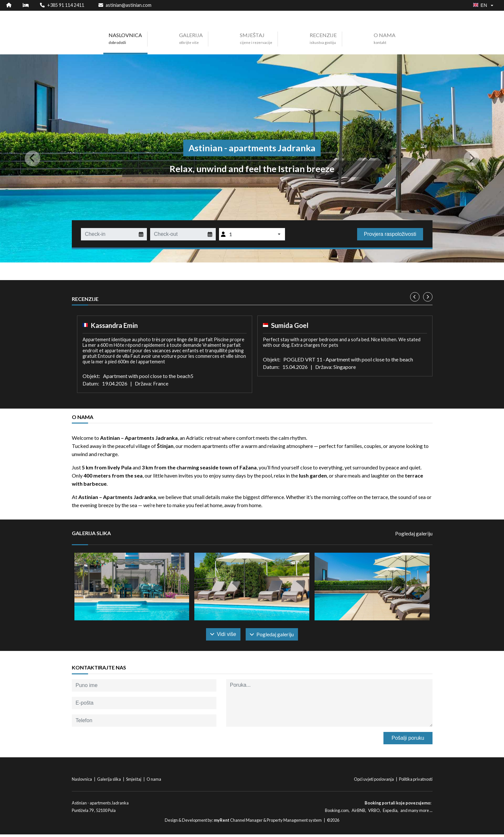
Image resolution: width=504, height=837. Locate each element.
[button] (38, 158)
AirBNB (358, 813)
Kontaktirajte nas (99, 670)
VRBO (374, 813)
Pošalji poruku (408, 740)
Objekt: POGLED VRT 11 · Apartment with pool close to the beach (338, 359)
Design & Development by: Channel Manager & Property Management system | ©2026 (252, 823)
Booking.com (337, 813)
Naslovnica (82, 781)
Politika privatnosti (416, 781)
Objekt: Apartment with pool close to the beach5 (138, 376)
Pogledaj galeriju (414, 533)
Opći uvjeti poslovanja (374, 781)
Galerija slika (109, 781)
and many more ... (416, 813)
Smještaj (134, 781)
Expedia (390, 813)
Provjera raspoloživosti (390, 234)
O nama (154, 781)
